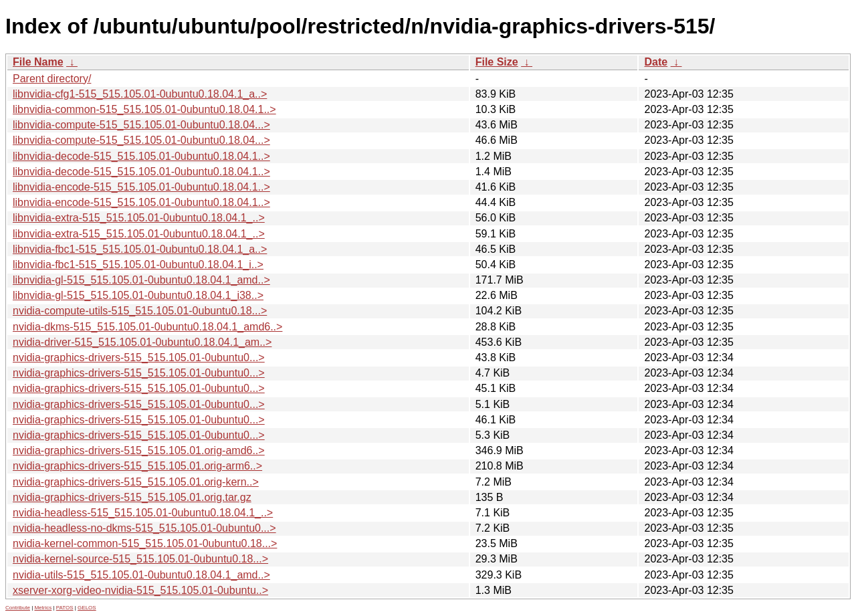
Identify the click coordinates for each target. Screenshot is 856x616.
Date (656, 62)
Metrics (43, 608)
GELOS (87, 608)
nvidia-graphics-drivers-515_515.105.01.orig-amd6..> (139, 450)
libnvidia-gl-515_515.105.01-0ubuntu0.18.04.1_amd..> (141, 280)
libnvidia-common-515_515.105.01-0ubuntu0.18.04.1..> (144, 109)
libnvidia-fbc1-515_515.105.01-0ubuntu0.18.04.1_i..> (138, 265)
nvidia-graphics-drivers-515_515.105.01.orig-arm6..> (137, 466)
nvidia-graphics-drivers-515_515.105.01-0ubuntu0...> (139, 357)
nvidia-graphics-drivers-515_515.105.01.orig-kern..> (136, 482)
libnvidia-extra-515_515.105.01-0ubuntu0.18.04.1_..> (139, 218)
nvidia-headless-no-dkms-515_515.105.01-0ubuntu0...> (144, 528)
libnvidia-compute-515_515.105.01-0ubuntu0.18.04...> (141, 125)
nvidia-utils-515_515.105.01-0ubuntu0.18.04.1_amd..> (141, 575)
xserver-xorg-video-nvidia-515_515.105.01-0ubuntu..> (140, 590)
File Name (38, 62)
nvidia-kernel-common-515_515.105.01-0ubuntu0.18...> (145, 543)
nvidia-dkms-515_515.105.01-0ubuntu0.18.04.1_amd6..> (147, 327)
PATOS (65, 608)
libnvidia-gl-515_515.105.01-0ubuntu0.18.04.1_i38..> (138, 295)
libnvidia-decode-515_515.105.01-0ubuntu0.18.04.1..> (141, 156)
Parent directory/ (52, 79)
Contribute (18, 608)
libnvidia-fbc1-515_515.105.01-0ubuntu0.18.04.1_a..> (140, 249)
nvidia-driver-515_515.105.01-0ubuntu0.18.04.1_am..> (142, 342)
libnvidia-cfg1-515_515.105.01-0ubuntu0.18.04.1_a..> (140, 94)
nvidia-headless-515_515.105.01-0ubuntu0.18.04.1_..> (143, 513)
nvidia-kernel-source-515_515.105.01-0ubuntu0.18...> (140, 559)
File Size (497, 62)
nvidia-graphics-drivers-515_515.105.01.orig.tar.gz (132, 497)
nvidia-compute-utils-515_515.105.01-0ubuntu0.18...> (140, 311)
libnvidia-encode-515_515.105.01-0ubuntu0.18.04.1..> (141, 187)
